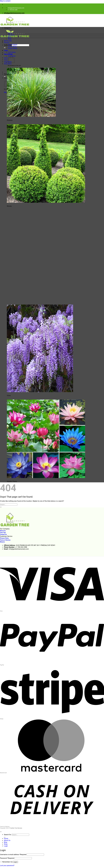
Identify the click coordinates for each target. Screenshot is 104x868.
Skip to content (5, 1)
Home (10, 33)
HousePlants (8, 54)
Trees (6, 60)
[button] (54, 30)
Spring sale (8, 41)
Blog (9, 37)
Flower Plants (13, 45)
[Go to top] (1, 832)
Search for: (8, 45)
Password (7, 858)
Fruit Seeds (12, 52)
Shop (10, 39)
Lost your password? (7, 865)
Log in (15, 862)
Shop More (8, 64)
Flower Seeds (13, 48)
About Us (11, 35)
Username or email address (13, 855)
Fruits (6, 50)
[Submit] (5, 48)
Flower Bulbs (12, 47)
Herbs (6, 58)
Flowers (7, 43)
